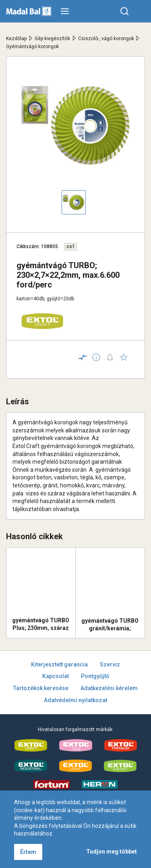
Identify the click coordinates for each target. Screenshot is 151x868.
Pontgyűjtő (95, 676)
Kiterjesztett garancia (59, 664)
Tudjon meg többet (112, 852)
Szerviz (110, 664)
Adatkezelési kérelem (109, 688)
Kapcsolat (56, 676)
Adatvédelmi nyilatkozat (75, 700)
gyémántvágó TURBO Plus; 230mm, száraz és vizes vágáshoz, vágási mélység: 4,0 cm (41, 624)
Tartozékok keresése (41, 688)
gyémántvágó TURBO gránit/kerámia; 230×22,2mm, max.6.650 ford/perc (110, 625)
